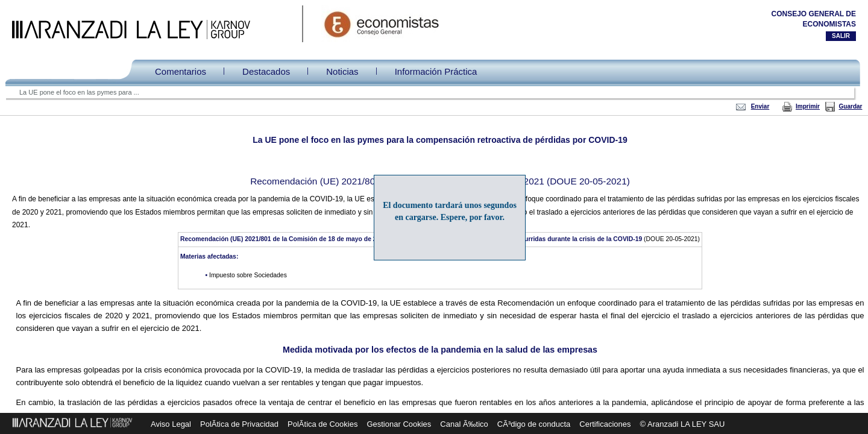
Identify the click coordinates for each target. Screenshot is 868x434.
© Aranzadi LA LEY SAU (683, 424)
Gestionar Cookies (399, 424)
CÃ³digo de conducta (534, 424)
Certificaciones (605, 424)
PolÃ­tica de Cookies (322, 424)
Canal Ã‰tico (464, 424)
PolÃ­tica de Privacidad (239, 424)
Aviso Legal (171, 424)
